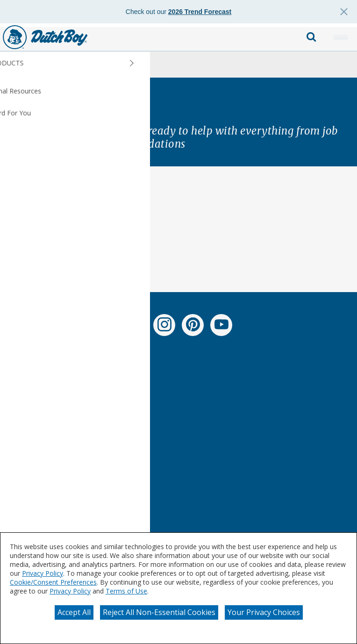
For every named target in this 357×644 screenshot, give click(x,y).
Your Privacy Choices (264, 612)
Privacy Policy (43, 573)
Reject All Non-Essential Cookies (159, 612)
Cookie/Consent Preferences (53, 582)
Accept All (74, 612)
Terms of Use (126, 591)
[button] (341, 37)
